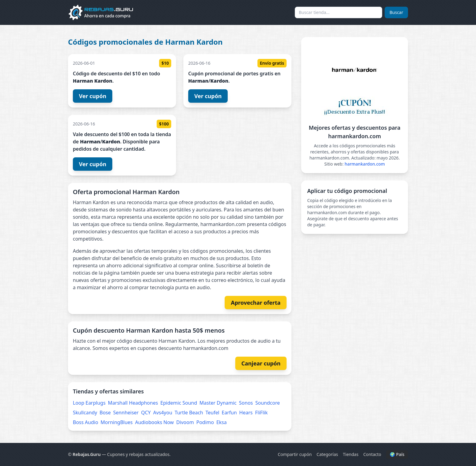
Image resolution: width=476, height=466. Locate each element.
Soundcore (268, 403)
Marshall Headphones (133, 403)
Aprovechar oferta (256, 303)
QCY (146, 413)
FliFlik (261, 413)
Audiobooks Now (154, 422)
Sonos (246, 403)
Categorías (327, 454)
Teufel (212, 413)
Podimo (205, 422)
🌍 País (397, 454)
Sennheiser (126, 413)
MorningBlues (117, 422)
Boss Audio (85, 422)
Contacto (372, 454)
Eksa (222, 422)
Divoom (185, 422)
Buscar (396, 12)
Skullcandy (85, 413)
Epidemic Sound (179, 403)
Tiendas (351, 454)
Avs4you (163, 413)
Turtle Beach (189, 413)
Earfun (229, 413)
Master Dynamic (218, 403)
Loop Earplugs (89, 403)
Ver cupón (93, 96)
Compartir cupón (295, 454)
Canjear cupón (261, 363)
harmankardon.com (365, 164)
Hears (246, 413)
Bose (105, 413)
